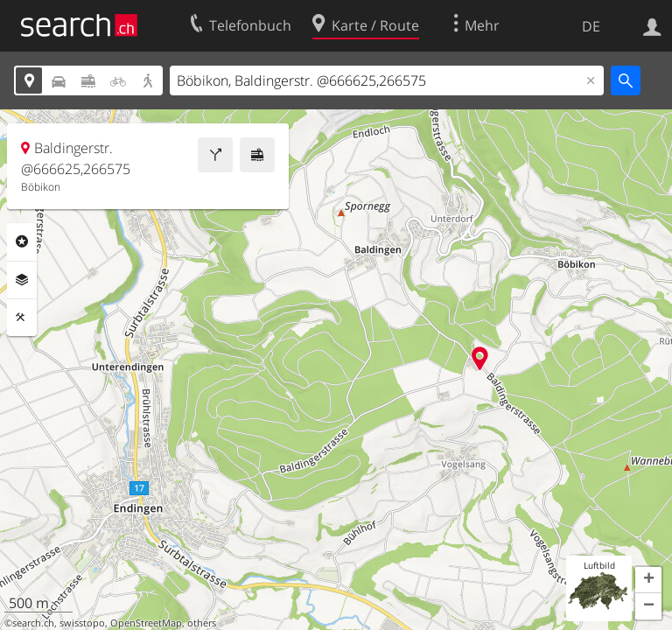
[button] (648, 580)
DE (591, 26)
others (202, 623)
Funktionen (22, 318)
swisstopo (82, 623)
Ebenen (22, 280)
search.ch (33, 623)
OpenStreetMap (146, 623)
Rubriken (22, 241)
